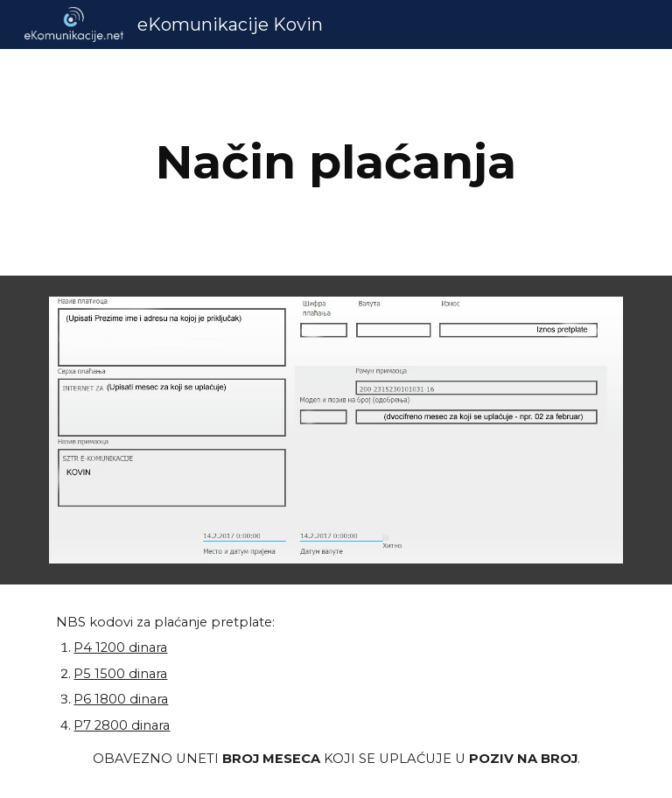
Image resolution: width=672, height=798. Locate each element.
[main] (336, 162)
